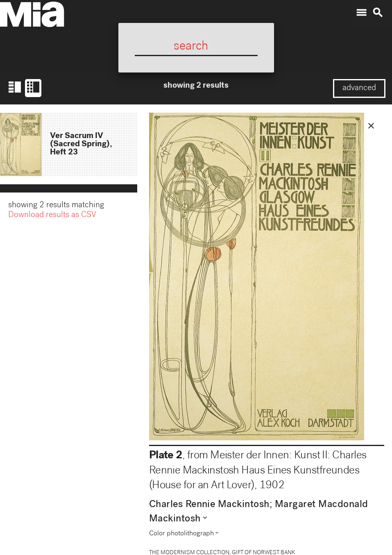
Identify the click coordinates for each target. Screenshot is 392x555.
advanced (359, 88)
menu (361, 13)
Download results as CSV (52, 216)
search (378, 13)
